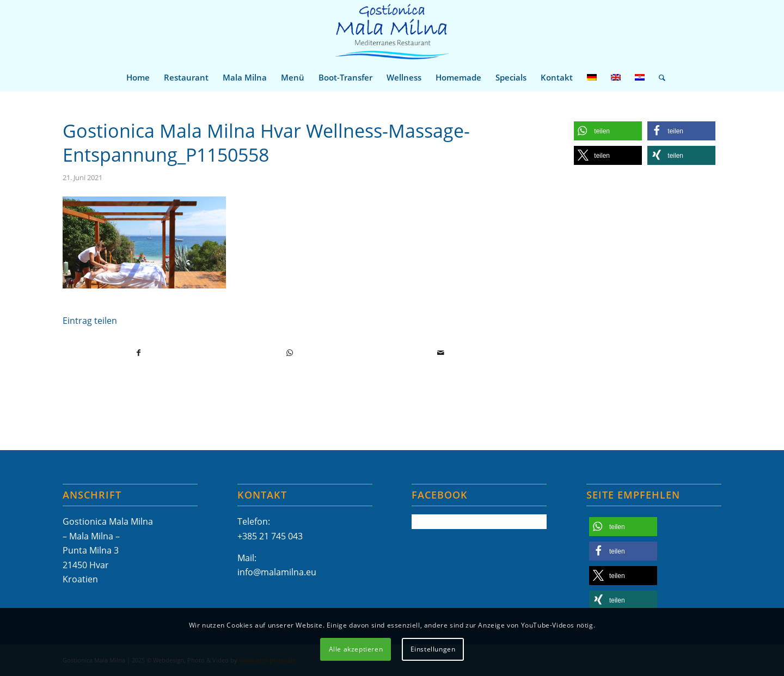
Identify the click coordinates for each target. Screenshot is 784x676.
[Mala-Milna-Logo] (392, 32)
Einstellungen (433, 649)
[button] (608, 131)
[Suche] (659, 77)
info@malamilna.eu (277, 572)
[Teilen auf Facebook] (139, 353)
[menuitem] (138, 77)
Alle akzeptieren (356, 649)
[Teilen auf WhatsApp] (290, 353)
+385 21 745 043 (270, 536)
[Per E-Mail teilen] (440, 353)
